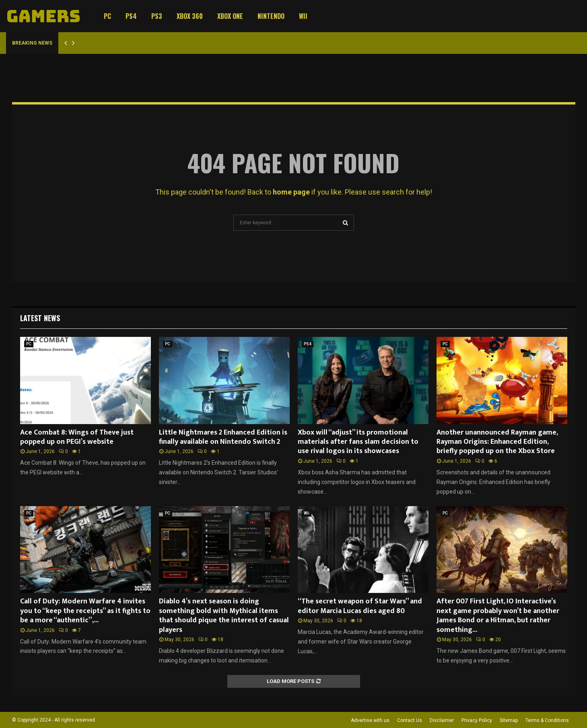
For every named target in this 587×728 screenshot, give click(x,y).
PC (107, 16)
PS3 (157, 16)
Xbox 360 (190, 16)
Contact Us (410, 720)
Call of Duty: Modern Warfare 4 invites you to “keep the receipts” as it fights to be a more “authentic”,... (85, 611)
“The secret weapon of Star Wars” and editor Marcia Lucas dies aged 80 (360, 606)
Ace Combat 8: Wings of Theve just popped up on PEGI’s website (77, 437)
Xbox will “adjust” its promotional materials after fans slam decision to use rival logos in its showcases (358, 442)
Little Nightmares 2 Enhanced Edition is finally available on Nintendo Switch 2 (223, 437)
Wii (303, 16)
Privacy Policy (477, 720)
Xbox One (230, 16)
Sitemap (509, 720)
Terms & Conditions (547, 720)
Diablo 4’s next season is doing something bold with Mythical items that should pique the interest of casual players (224, 615)
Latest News (40, 318)
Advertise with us (370, 720)
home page (291, 192)
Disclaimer (442, 720)
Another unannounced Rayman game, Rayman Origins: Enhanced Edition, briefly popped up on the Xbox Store (497, 442)
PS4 (131, 16)
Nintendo (271, 16)
